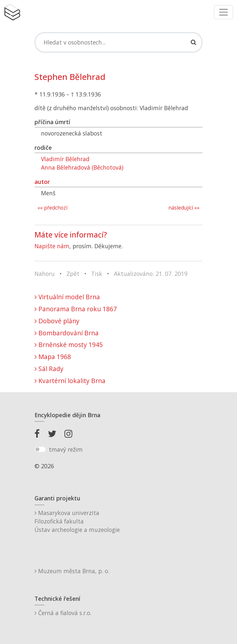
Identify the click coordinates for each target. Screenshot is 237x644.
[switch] (40, 449)
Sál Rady (49, 369)
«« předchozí (52, 208)
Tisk (97, 274)
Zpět (73, 274)
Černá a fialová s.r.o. (63, 613)
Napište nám (52, 246)
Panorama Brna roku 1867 (76, 309)
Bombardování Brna (67, 333)
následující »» (184, 208)
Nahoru (45, 274)
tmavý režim (66, 449)
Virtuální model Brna (67, 297)
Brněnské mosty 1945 (69, 345)
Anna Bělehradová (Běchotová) (82, 167)
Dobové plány (57, 321)
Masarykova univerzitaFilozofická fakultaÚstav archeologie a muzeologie (77, 521)
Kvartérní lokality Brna (70, 381)
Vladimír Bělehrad (65, 159)
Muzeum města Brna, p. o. (72, 571)
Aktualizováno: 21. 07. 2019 (151, 274)
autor (42, 182)
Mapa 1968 (53, 357)
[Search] (118, 42)
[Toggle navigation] (223, 12)
